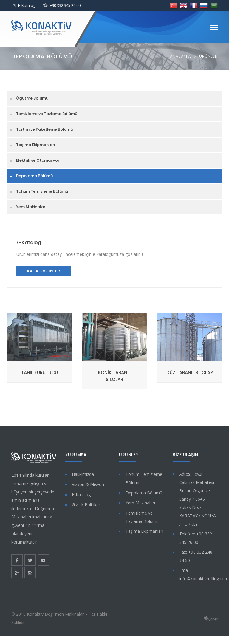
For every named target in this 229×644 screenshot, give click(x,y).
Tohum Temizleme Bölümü (42, 191)
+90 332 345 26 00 (65, 5)
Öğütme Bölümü (32, 98)
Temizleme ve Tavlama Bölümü (47, 114)
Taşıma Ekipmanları (36, 145)
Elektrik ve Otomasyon (38, 160)
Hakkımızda (83, 474)
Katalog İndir (44, 271)
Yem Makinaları (31, 207)
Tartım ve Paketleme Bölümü (44, 129)
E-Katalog (27, 5)
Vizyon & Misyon (88, 484)
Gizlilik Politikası (87, 505)
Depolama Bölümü (34, 176)
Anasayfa (180, 56)
